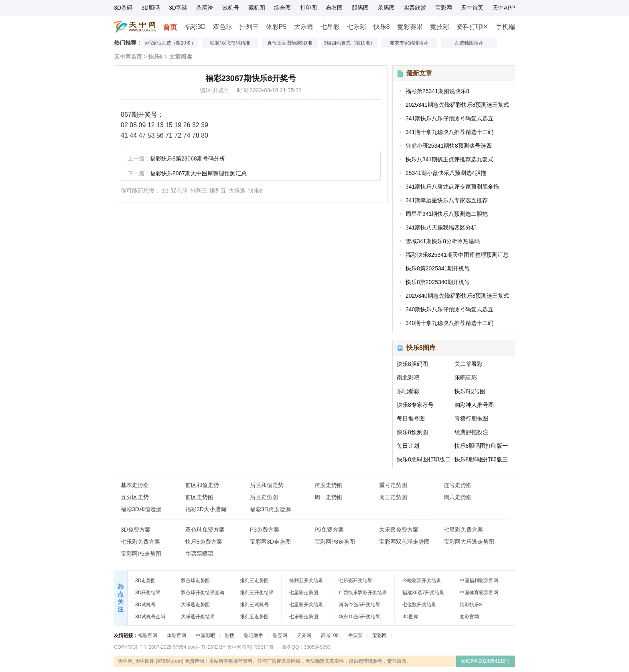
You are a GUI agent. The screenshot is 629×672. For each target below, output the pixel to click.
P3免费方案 (265, 530)
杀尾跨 (205, 8)
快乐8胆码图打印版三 (481, 459)
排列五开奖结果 (306, 581)
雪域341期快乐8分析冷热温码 (443, 241)
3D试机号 (145, 605)
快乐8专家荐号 (415, 405)
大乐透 (304, 27)
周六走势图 (458, 497)
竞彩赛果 (410, 27)
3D (165, 191)
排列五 (218, 191)
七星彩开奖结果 (306, 605)
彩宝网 (280, 635)
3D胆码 (150, 8)
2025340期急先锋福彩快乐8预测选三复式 (457, 296)
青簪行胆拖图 (471, 418)
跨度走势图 (329, 485)
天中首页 (472, 8)
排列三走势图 (254, 581)
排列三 (249, 27)
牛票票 (355, 635)
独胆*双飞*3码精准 (230, 43)
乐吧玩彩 (466, 378)
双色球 (223, 27)
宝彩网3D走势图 (270, 542)
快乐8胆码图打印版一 (481, 446)
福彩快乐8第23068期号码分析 (188, 158)
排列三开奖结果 (257, 593)
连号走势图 (458, 485)
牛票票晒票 (199, 554)
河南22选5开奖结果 (359, 605)
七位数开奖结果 (419, 605)
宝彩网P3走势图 (335, 542)
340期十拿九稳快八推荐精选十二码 (449, 323)
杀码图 (386, 8)
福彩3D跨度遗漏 (270, 509)
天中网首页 (128, 57)
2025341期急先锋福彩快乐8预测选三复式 (457, 105)
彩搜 (229, 635)
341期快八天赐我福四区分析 (441, 227)
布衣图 (334, 8)
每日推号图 (411, 418)
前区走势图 (199, 497)
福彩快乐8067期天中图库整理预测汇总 (198, 173)
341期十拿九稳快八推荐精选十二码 (449, 132)
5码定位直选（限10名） (170, 43)
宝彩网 (444, 8)
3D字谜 (178, 8)
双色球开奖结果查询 (203, 593)
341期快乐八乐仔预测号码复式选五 (449, 118)
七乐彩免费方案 (140, 542)
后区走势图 (264, 497)
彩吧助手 (254, 635)
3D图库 (410, 617)
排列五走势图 (254, 617)
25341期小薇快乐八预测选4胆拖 (446, 173)
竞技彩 (440, 27)
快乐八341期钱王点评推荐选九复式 (449, 159)
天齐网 (304, 635)
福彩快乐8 (471, 605)
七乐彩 (357, 27)
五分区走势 (135, 497)
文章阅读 (181, 57)
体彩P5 (276, 27)
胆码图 (360, 8)
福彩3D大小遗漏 (206, 509)
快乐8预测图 (412, 432)
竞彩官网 (469, 617)
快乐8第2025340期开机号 (438, 282)
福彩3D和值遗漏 (141, 509)
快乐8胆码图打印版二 (424, 459)
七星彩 (330, 27)
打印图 (308, 8)
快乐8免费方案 (204, 542)
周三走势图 (393, 497)
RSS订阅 (263, 647)
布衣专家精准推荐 (409, 43)
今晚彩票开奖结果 (422, 581)
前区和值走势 (202, 485)
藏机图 (257, 8)
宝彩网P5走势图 (141, 554)
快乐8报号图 (470, 391)
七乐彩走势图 (304, 617)
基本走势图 (135, 485)
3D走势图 (145, 581)
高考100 (330, 635)
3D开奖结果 (148, 593)
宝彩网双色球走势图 (404, 542)
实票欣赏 (415, 8)
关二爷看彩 (469, 364)
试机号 (231, 8)
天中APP (504, 8)
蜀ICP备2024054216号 (486, 661)
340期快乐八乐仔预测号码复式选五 (449, 309)
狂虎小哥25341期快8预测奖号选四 (449, 146)
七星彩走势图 (304, 593)
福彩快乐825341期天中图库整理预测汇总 (457, 255)
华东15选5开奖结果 (359, 617)
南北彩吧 (408, 378)
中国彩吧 (205, 635)
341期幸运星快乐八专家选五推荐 (447, 200)
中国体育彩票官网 (479, 593)
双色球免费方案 (205, 530)
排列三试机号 (254, 605)
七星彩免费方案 (463, 530)
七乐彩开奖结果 (355, 581)
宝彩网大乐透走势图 (469, 542)
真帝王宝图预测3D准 (289, 43)
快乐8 (382, 27)
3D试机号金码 (150, 617)
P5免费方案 (329, 530)
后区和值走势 (267, 485)
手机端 (505, 27)
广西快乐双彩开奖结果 (363, 593)
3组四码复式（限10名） (349, 43)
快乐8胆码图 (412, 364)
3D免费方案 (136, 530)
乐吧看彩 (408, 391)
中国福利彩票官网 (479, 581)
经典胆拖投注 (471, 432)
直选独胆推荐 (469, 43)
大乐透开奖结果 (198, 617)
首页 (170, 27)
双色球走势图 (195, 581)
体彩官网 (177, 635)
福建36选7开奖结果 (423, 593)
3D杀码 (123, 8)
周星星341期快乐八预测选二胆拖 (447, 214)
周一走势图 (329, 497)
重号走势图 (393, 485)
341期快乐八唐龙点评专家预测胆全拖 (452, 187)
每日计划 (408, 446)
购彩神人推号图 (474, 405)
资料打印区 (473, 27)
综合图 (282, 8)
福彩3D (195, 27)
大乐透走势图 (195, 605)
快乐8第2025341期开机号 (438, 268)
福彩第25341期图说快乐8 (437, 91)
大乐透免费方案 (399, 530)
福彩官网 (148, 635)
